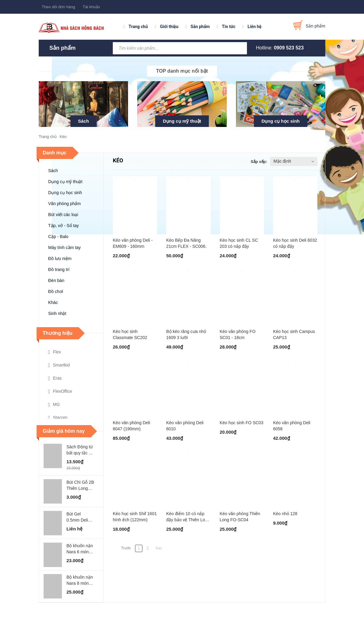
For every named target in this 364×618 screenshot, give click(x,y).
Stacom (58, 418)
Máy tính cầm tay (64, 248)
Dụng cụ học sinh (281, 121)
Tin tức (229, 27)
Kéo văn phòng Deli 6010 (185, 426)
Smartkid (59, 365)
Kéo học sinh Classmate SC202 (130, 334)
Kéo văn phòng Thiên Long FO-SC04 (240, 517)
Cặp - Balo (58, 237)
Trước (126, 548)
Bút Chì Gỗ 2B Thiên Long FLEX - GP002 (80, 486)
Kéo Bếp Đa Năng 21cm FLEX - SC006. (186, 243)
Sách (84, 121)
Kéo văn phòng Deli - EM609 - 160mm (133, 243)
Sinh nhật (57, 313)
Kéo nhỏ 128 (285, 514)
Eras (55, 378)
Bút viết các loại (63, 215)
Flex (55, 352)
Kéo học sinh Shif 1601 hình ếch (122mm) (135, 517)
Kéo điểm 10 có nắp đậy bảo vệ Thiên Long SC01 (188, 517)
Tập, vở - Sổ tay (63, 226)
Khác (53, 302)
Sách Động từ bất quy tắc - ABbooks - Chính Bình (80, 450)
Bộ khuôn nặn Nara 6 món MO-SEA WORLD (80, 549)
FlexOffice (60, 392)
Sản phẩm (200, 27)
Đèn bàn (56, 280)
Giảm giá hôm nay (64, 431)
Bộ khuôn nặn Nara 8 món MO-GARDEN (80, 580)
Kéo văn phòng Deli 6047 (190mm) (131, 426)
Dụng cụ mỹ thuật (182, 121)
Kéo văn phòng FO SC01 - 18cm (238, 334)
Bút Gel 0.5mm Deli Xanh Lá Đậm (80, 517)
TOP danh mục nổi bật (182, 71)
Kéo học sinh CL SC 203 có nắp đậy (239, 243)
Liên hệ (255, 27)
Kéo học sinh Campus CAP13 (294, 334)
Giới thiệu (169, 27)
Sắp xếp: (259, 162)
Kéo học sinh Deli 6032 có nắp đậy (295, 243)
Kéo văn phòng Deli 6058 (292, 426)
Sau (159, 548)
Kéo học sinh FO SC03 (242, 423)
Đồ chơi (56, 291)
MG (54, 405)
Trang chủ (138, 27)
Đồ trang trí (59, 269)
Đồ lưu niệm (60, 258)
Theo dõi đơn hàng (58, 7)
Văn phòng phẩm (64, 204)
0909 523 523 (289, 48)
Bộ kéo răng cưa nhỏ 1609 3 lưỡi (186, 334)
